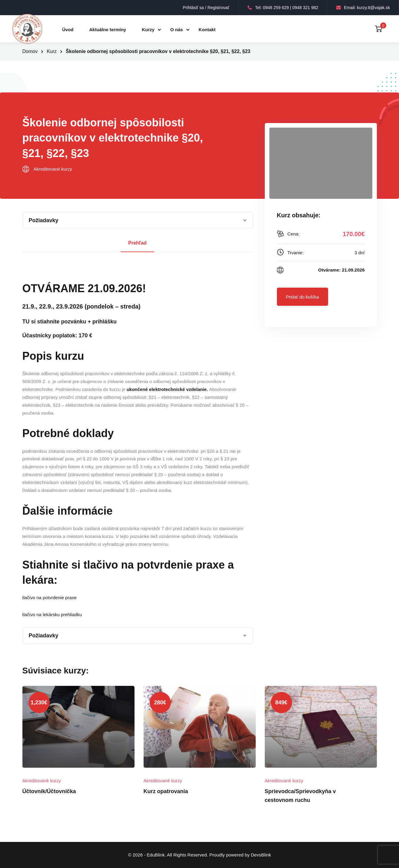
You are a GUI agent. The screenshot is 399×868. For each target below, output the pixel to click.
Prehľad (137, 243)
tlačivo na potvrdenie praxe (50, 598)
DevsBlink (261, 855)
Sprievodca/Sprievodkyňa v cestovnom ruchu (300, 796)
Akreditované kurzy (53, 169)
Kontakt (207, 30)
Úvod (68, 30)
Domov (30, 51)
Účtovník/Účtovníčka (49, 791)
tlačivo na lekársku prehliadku (52, 614)
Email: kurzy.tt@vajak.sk (363, 8)
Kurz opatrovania (166, 791)
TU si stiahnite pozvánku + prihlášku (70, 322)
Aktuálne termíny (108, 30)
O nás (177, 30)
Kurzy (148, 30)
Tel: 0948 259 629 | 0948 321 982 (283, 8)
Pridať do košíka (303, 297)
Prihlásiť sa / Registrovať (206, 8)
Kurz (52, 51)
